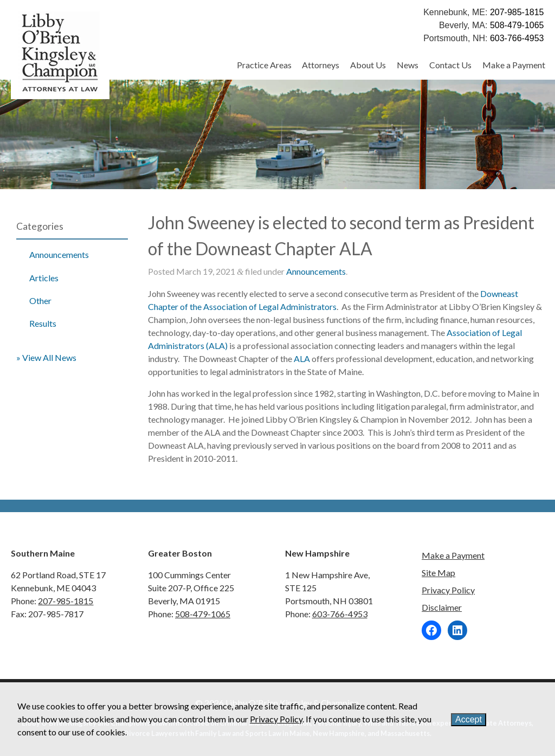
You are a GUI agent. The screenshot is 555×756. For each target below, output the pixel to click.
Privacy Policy (448, 590)
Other (40, 301)
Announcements (59, 254)
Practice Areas (264, 65)
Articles (44, 278)
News (408, 65)
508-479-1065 (517, 25)
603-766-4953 (517, 38)
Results (43, 323)
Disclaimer (442, 607)
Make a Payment (514, 65)
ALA (302, 358)
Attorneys (321, 65)
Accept (469, 719)
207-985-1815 (517, 12)
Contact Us (450, 65)
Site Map (438, 573)
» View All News (46, 357)
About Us (368, 65)
